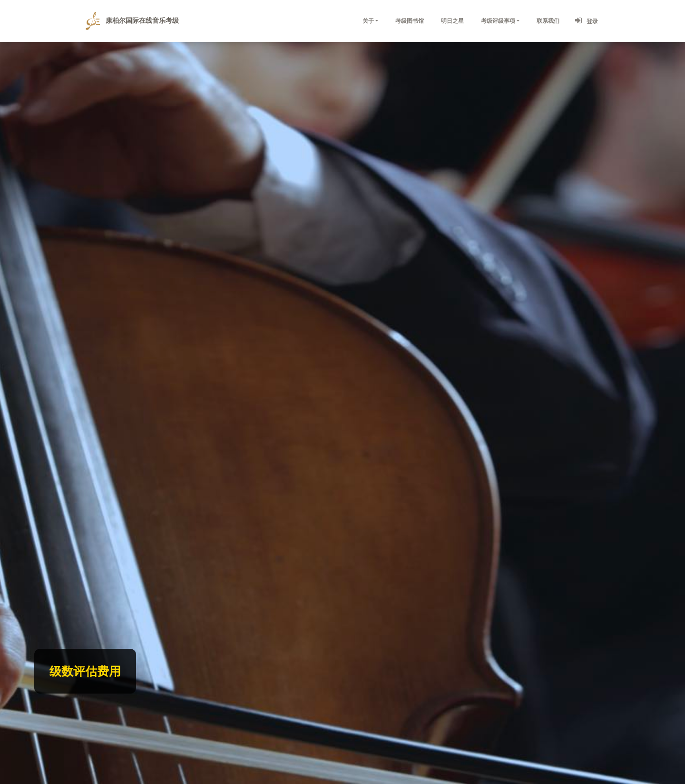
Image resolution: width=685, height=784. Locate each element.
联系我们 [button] (548, 21)
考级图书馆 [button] (410, 21)
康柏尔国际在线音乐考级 (132, 21)
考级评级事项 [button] (498, 21)
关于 (368, 21)
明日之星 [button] (452, 21)
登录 (586, 20)
